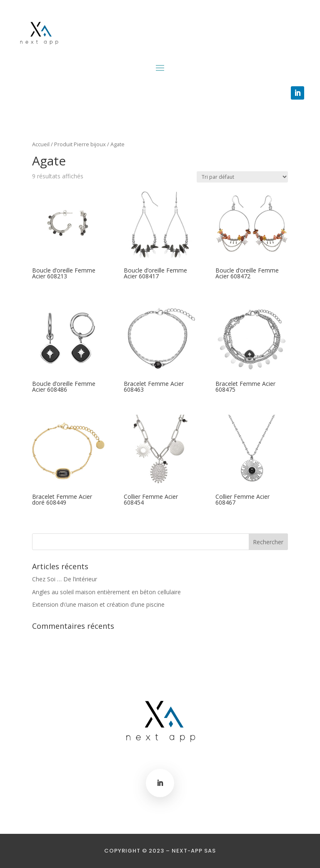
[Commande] (242, 177)
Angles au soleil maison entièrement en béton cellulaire (106, 592)
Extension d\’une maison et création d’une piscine (98, 604)
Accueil (41, 144)
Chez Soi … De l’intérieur (65, 579)
